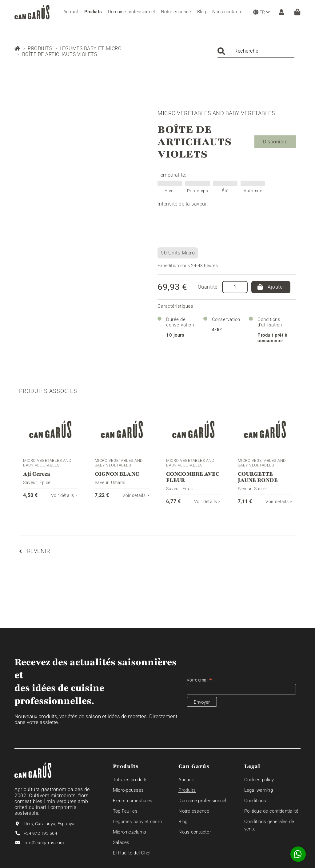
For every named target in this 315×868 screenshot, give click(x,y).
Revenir (34, 551)
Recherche (246, 51)
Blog (183, 822)
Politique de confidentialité (271, 811)
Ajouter (271, 287)
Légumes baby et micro (91, 48)
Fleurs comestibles (133, 801)
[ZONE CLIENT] (280, 12)
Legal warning (259, 790)
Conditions (255, 801)
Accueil (186, 780)
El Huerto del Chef (132, 853)
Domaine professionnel (202, 801)
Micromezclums (130, 832)
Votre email (199, 680)
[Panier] (297, 12)
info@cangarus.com (44, 843)
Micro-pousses (128, 790)
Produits (40, 48)
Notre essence (194, 811)
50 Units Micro (178, 253)
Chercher (221, 51)
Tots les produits (130, 780)
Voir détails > (64, 495)
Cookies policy (259, 780)
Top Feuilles (125, 811)
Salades (121, 842)
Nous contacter (195, 832)
